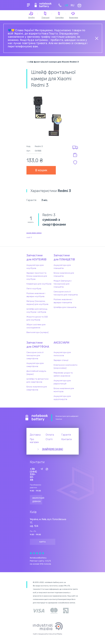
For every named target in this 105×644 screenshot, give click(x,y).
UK (66, 5)
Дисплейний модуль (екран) (36, 373)
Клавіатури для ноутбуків (39, 284)
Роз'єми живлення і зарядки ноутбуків (36, 295)
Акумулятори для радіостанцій (62, 382)
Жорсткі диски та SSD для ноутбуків (37, 318)
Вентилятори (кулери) (37, 332)
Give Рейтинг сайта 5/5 (43, 553)
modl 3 (29, 237)
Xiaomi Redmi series (34, 233)
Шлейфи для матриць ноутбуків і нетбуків (37, 310)
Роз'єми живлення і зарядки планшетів (63, 301)
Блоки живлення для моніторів (64, 390)
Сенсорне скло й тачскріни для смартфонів (35, 355)
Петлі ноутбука (34, 289)
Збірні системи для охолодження (36, 326)
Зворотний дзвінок (37, 500)
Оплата (50, 435)
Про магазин (34, 441)
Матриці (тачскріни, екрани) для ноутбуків (37, 303)
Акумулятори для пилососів (62, 354)
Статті (49, 439)
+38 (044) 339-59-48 (33, 475)
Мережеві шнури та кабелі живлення (63, 374)
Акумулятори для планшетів (62, 267)
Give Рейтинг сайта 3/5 (37, 553)
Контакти (67, 439)
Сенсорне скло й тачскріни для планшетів (66, 293)
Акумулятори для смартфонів (35, 365)
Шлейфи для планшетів (65, 307)
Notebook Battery (37, 418)
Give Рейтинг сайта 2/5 (34, 553)
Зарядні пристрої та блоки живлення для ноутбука (37, 276)
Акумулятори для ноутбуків (35, 267)
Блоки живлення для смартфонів (37, 388)
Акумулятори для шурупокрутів (62, 398)
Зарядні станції (61, 360)
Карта (42, 542)
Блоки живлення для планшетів (64, 274)
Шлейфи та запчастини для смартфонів (37, 380)
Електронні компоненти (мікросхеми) (65, 366)
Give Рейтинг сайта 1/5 (31, 553)
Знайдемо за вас (53, 449)
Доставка (35, 435)
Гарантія (66, 435)
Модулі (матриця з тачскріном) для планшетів (62, 284)
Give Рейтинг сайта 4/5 (40, 553)
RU (73, 5)
